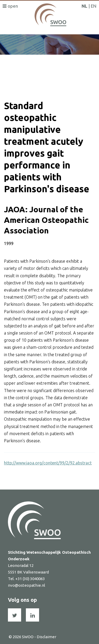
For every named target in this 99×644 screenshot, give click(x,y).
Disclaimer (46, 637)
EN (94, 6)
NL (84, 6)
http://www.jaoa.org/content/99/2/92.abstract (48, 463)
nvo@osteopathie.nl (27, 585)
